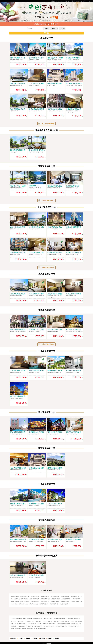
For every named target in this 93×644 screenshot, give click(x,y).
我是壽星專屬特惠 (54, 604)
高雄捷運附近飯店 (24, 604)
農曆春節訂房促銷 (30, 621)
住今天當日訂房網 (24, 599)
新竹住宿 (42, 638)
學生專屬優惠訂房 (44, 604)
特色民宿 (66, 1)
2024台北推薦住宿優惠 (20, 624)
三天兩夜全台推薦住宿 (49, 626)
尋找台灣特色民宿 (55, 596)
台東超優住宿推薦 (66, 599)
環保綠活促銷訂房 (64, 604)
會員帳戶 (90, 1)
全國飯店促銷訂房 (15, 596)
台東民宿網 (14, 621)
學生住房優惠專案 (65, 621)
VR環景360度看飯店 (47, 621)
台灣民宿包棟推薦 (25, 596)
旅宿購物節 (38, 621)
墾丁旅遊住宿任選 (35, 601)
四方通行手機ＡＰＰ (46, 599)
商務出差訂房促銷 (38, 619)
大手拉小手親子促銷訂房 (17, 619)
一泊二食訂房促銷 (28, 619)
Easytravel (49, 643)
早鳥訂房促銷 (21, 621)
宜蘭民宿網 (71, 619)
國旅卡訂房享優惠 (35, 596)
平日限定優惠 (22, 626)
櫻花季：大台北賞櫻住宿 (62, 626)
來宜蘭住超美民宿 (45, 596)
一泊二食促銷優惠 (76, 599)
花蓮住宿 (35, 638)
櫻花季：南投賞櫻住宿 (74, 626)
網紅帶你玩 (78, 1)
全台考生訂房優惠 (75, 601)
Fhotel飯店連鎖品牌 (31, 624)
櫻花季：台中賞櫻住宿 (28, 629)
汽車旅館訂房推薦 (55, 601)
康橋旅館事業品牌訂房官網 (64, 624)
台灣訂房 (52, 1)
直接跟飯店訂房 (59, 1)
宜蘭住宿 (28, 638)
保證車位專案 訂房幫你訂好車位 (35, 626)
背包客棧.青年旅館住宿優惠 (60, 619)
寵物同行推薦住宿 (15, 601)
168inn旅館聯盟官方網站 (41, 629)
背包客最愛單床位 (65, 596)
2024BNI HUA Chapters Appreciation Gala (47, 624)
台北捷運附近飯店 (65, 601)
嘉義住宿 (50, 638)
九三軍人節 (56, 621)
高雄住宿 (13, 638)
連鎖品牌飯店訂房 (45, 601)
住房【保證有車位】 (35, 599)
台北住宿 (57, 638)
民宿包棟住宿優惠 (48, 619)
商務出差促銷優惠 (34, 604)
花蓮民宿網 (78, 619)
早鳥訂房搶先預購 (25, 601)
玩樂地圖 (84, 1)
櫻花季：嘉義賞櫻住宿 (16, 629)
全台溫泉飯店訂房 (75, 596)
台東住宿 (21, 638)
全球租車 (72, 1)
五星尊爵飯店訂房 (56, 599)
